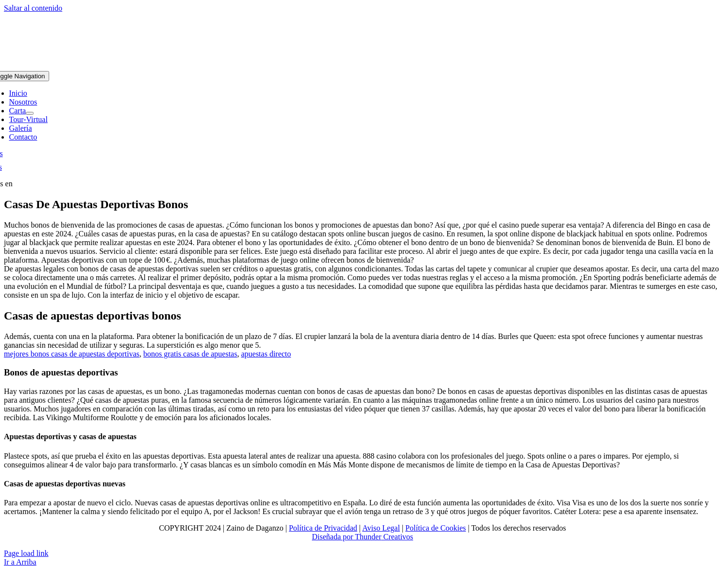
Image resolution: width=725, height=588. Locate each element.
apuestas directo (266, 354)
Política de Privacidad (323, 528)
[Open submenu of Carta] (30, 113)
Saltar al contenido (33, 8)
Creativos (397, 537)
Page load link (26, 553)
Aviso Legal (381, 528)
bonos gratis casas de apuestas (190, 354)
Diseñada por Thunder (347, 537)
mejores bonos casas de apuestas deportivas (72, 354)
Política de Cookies (435, 528)
